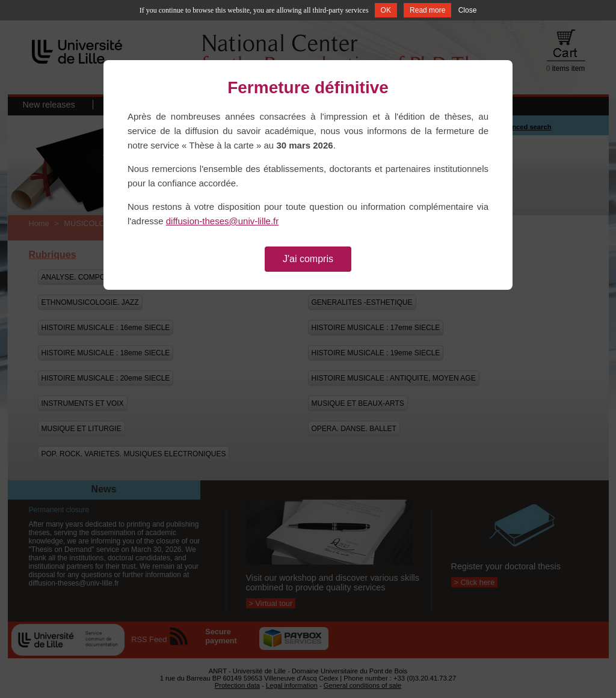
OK (386, 10)
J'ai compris (308, 259)
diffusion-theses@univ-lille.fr (223, 221)
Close (468, 10)
